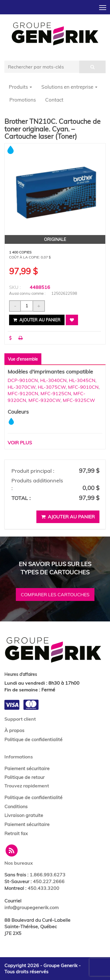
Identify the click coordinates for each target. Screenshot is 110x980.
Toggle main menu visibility (103, 6)
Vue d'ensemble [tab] (23, 359)
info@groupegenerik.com (32, 907)
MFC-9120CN (23, 393)
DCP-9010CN (23, 380)
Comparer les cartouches (55, 594)
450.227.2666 (49, 881)
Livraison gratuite (24, 815)
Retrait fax (16, 833)
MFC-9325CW (79, 400)
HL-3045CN (82, 380)
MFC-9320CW (44, 400)
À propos (14, 730)
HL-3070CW (22, 387)
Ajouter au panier (37, 320)
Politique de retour (24, 777)
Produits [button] (20, 87)
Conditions (16, 806)
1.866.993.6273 (48, 875)
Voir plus (20, 443)
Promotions (23, 100)
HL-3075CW (52, 387)
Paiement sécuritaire (27, 768)
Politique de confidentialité (33, 739)
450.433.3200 (43, 888)
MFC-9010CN (83, 387)
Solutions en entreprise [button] (69, 87)
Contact (54, 100)
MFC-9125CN (56, 393)
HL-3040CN (53, 380)
